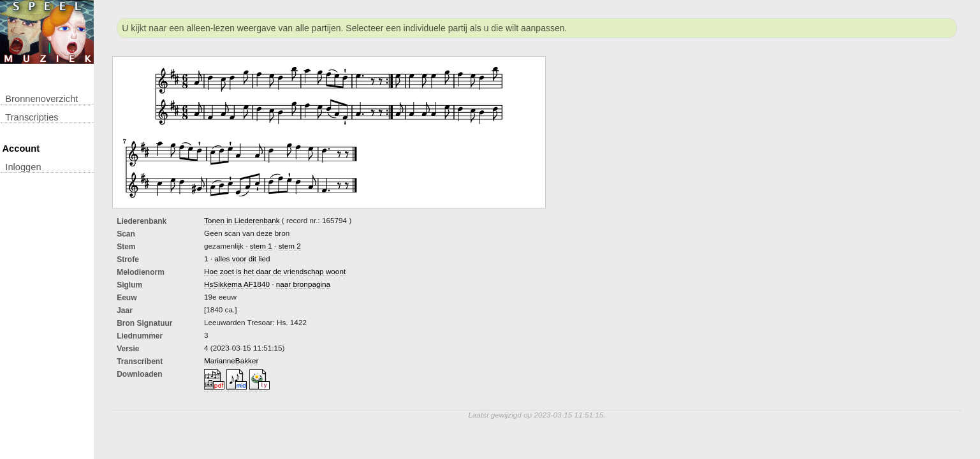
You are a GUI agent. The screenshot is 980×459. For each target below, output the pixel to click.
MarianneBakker (231, 361)
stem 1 (261, 246)
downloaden (139, 374)
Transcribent (140, 361)
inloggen (23, 167)
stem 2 (290, 246)
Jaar (125, 310)
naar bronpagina (303, 284)
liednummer (140, 336)
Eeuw (127, 298)
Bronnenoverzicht (41, 99)
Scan (126, 234)
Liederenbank (142, 221)
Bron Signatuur (144, 323)
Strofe (128, 259)
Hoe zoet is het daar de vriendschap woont (275, 271)
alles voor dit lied (242, 259)
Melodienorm (141, 272)
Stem (126, 247)
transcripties (32, 117)
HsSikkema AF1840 (237, 284)
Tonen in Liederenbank (243, 220)
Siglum (129, 285)
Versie (128, 349)
